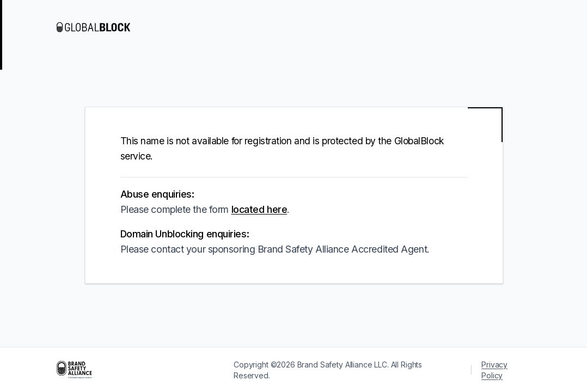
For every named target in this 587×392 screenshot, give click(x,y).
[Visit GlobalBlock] (100, 27)
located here (259, 209)
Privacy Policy (494, 370)
